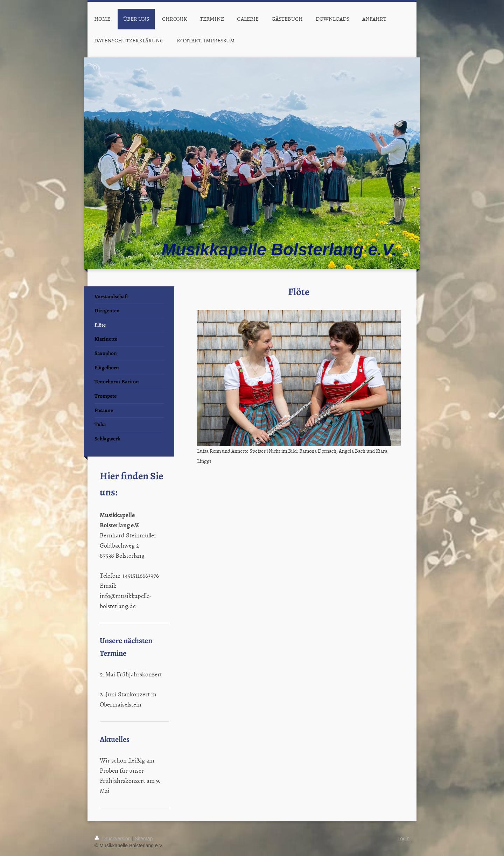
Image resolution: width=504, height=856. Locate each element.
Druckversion (113, 838)
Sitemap (144, 838)
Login (404, 838)
